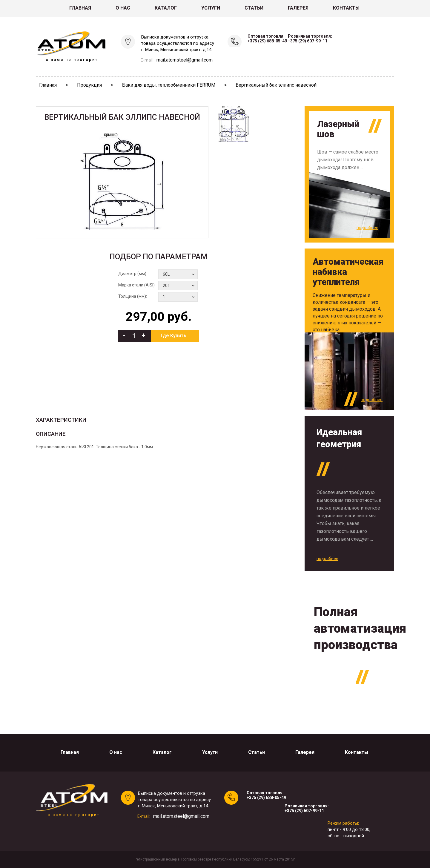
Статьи (254, 8)
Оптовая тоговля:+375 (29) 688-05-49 (267, 39)
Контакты (346, 8)
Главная (80, 8)
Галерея (298, 8)
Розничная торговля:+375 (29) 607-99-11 (310, 39)
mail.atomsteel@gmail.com (185, 60)
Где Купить (173, 336)
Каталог (166, 8)
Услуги (211, 8)
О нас (123, 8)
